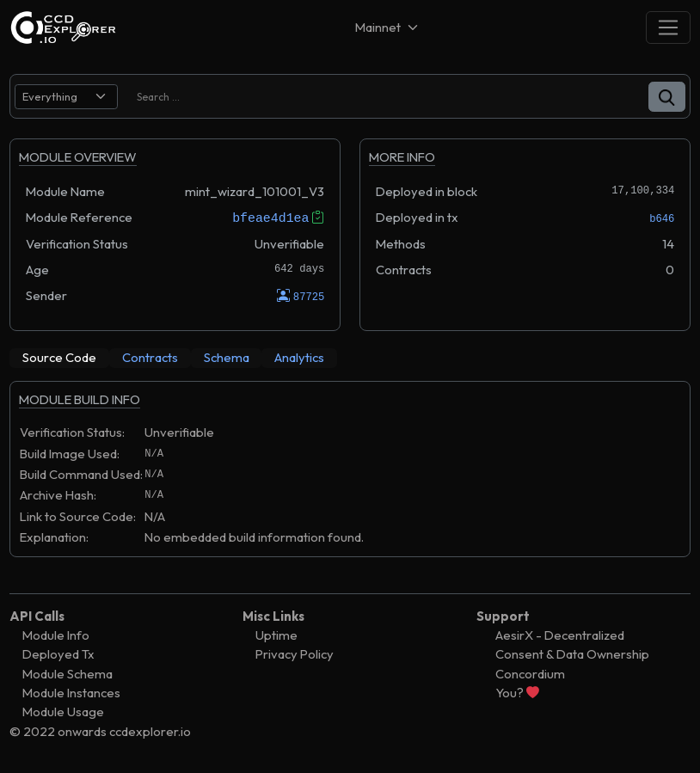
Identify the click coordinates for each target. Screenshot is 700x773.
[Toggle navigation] (668, 27)
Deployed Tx (58, 654)
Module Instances (71, 693)
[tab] (59, 358)
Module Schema (68, 673)
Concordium (530, 673)
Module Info (56, 635)
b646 (662, 219)
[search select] (66, 97)
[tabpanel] (350, 477)
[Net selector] (388, 27)
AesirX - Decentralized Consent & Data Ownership (572, 644)
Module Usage (63, 712)
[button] (667, 97)
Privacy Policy (295, 654)
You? (517, 693)
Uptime (276, 635)
